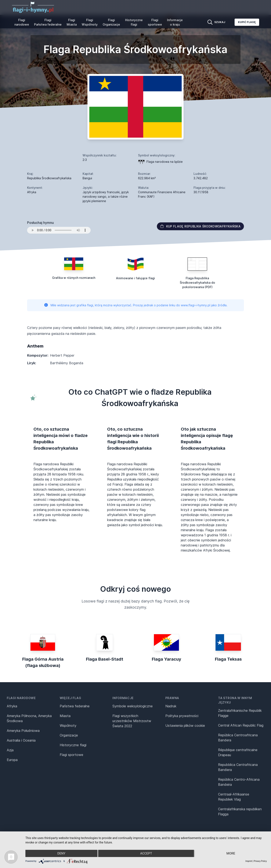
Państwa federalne (75, 706)
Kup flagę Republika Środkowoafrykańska (200, 226)
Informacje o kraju (175, 22)
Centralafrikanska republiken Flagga (240, 812)
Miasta (65, 716)
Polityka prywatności (182, 716)
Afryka (12, 706)
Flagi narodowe (22, 22)
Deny (61, 853)
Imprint (249, 861)
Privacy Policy (260, 861)
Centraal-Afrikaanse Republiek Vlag (234, 797)
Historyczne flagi (134, 22)
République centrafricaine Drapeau (238, 752)
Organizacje (69, 735)
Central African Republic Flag (241, 725)
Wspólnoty (68, 726)
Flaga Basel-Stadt (105, 659)
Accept (146, 853)
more (231, 853)
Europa (12, 760)
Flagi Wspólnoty (90, 22)
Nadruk (171, 706)
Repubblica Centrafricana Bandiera (238, 767)
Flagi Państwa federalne (48, 22)
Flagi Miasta (72, 22)
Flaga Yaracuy (167, 659)
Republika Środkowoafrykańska (49, 178)
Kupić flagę (247, 22)
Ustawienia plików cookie (185, 726)
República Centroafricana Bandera (238, 738)
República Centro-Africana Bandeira (239, 782)
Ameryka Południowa (23, 731)
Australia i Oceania (21, 740)
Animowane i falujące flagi (135, 278)
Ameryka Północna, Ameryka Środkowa (29, 718)
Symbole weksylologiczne (133, 706)
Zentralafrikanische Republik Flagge (240, 713)
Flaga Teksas (228, 659)
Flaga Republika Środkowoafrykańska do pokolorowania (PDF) (197, 283)
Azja (10, 750)
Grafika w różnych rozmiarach (74, 278)
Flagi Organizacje (111, 22)
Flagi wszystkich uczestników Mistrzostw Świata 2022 (132, 721)
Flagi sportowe (155, 22)
